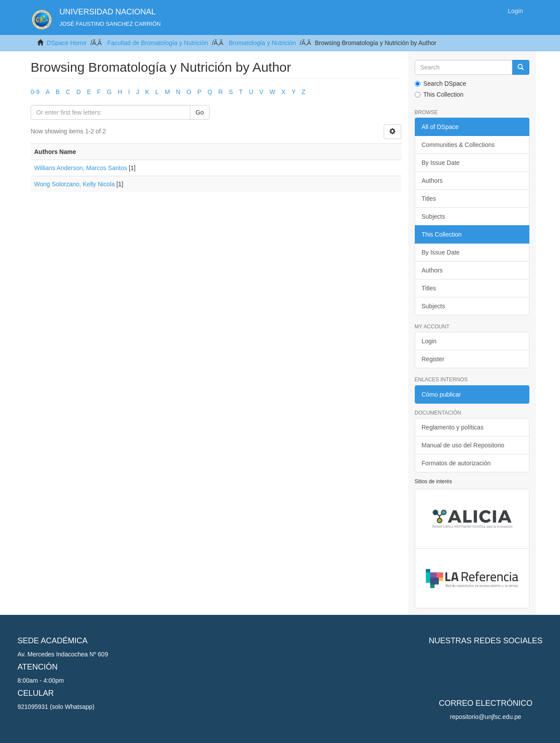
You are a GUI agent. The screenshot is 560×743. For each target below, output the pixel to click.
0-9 (35, 92)
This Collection (439, 94)
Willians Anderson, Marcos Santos (80, 168)
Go (200, 112)
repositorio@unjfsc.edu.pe (486, 717)
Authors (432, 181)
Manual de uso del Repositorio (463, 445)
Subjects (434, 216)
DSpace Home (67, 43)
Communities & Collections (458, 145)
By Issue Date (441, 163)
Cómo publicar (441, 394)
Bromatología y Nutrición (262, 43)
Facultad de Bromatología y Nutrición (157, 43)
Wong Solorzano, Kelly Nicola (74, 184)
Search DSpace (441, 84)
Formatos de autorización (456, 463)
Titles (429, 199)
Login (429, 341)
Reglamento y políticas (453, 427)
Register (433, 359)
